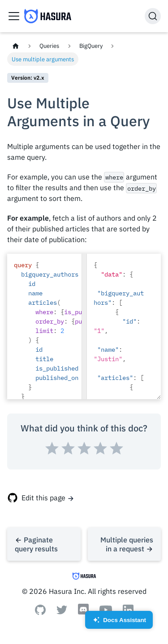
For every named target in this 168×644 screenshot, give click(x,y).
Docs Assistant (119, 623)
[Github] (40, 612)
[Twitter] (62, 612)
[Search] (153, 16)
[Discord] (83, 614)
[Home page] (16, 46)
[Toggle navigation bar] (14, 16)
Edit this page (43, 498)
